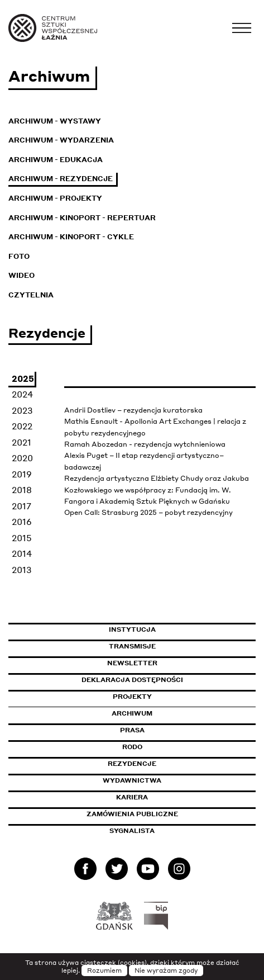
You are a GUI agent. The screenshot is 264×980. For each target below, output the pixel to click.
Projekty (132, 697)
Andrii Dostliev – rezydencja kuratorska (133, 410)
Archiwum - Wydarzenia (61, 140)
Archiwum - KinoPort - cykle (71, 237)
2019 (22, 474)
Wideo (21, 275)
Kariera (132, 797)
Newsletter (132, 663)
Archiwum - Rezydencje (61, 179)
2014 (22, 553)
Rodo (132, 747)
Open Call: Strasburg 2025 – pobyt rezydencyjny (148, 512)
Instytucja (132, 629)
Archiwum (132, 713)
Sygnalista (132, 831)
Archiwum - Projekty (55, 198)
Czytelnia (31, 295)
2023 (22, 410)
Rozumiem (104, 970)
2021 (21, 442)
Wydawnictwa (132, 780)
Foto (19, 256)
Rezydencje (132, 764)
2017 (21, 506)
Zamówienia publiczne (157, 814)
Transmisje (180, 646)
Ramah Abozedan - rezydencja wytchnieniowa (145, 444)
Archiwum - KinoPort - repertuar (82, 218)
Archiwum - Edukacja (56, 160)
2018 (22, 490)
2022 (22, 426)
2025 (23, 378)
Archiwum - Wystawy (55, 121)
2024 (22, 394)
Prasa (132, 730)
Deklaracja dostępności (132, 680)
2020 (22, 458)
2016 (22, 522)
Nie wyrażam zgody (166, 970)
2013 (22, 570)
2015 (22, 538)
